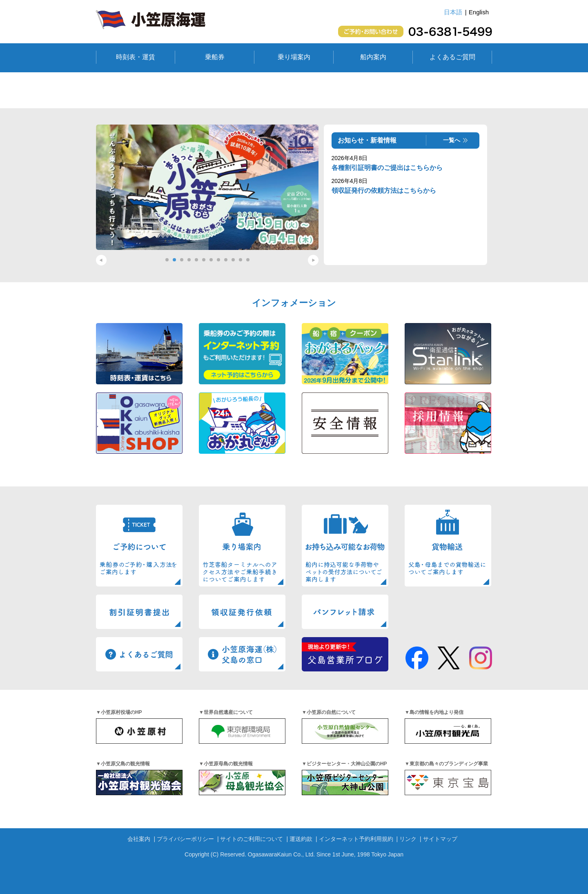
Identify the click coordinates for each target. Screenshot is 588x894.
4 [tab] (189, 260)
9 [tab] (226, 260)
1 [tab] (167, 260)
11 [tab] (241, 260)
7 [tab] (211, 260)
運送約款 (301, 839)
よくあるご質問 (452, 57)
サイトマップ (440, 839)
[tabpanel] (207, 187)
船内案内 (373, 57)
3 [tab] (182, 260)
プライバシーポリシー (185, 839)
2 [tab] (174, 260)
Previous (101, 260)
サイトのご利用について (252, 839)
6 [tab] (204, 260)
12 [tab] (248, 260)
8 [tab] (218, 260)
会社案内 (139, 839)
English (479, 12)
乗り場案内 (294, 57)
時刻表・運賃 (136, 57)
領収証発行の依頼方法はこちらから (384, 191)
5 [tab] (196, 260)
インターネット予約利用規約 (356, 839)
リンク (408, 839)
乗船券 (215, 57)
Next (313, 260)
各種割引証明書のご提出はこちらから (387, 168)
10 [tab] (233, 260)
